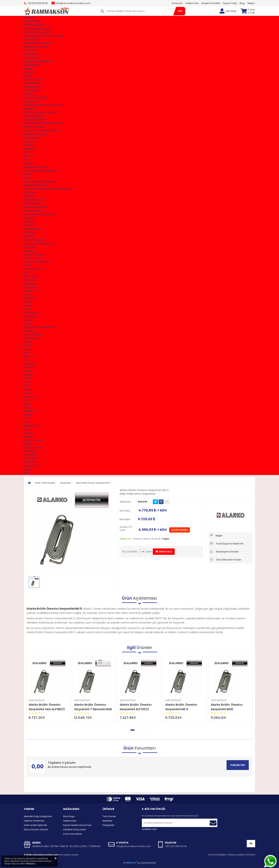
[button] (132, 730)
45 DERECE (30, 222)
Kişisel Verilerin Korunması (77, 825)
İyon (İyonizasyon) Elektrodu (41, 182)
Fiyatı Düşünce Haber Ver (227, 544)
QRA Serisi (30, 247)
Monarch (29, 236)
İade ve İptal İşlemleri (35, 825)
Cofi (26, 152)
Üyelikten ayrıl (149, 829)
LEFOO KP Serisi (33, 203)
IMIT (26, 400)
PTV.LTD (28, 418)
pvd (26, 273)
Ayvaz (27, 349)
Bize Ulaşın (69, 816)
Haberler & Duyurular (74, 829)
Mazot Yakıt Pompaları (37, 32)
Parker (28, 415)
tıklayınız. (31, 864)
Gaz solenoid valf (34, 269)
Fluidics (28, 389)
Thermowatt (31, 455)
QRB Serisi (30, 251)
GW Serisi (29, 196)
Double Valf (31, 291)
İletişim (251, 3)
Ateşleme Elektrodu (35, 167)
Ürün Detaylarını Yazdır (226, 560)
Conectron (30, 316)
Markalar (107, 821)
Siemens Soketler (34, 127)
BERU (27, 353)
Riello (27, 429)
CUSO (27, 309)
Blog (242, 3)
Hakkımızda (192, 3)
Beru (27, 178)
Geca (27, 295)
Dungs (28, 305)
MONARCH (30, 411)
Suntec (28, 302)
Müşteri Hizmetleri (211, 3)
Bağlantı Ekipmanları (36, 185)
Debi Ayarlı (30, 284)
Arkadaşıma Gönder (224, 552)
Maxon (28, 174)
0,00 (251, 13)
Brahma (29, 141)
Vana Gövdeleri (33, 335)
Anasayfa (177, 3)
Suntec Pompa (33, 448)
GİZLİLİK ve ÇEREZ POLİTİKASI (242, 855)
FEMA (27, 386)
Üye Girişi (231, 11)
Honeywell (30, 397)
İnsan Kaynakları (73, 834)
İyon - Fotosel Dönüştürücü (40, 244)
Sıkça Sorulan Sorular (36, 829)
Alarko (28, 342)
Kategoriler (108, 825)
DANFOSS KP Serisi (35, 200)
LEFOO (27, 404)
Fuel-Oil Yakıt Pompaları (38, 29)
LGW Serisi (30, 192)
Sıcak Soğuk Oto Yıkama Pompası (44, 36)
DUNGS (28, 378)
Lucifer (28, 265)
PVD (26, 422)
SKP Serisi (30, 331)
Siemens (29, 320)
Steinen (28, 444)
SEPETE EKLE (164, 552)
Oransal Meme (33, 229)
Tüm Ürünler (109, 816)
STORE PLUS (130, 863)
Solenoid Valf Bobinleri (37, 262)
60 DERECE (30, 233)
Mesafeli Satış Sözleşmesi (38, 816)
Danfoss (29, 145)
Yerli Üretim (31, 459)
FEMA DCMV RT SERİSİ (36, 207)
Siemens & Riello (34, 440)
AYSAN (28, 346)
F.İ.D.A (27, 160)
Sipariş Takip (230, 3)
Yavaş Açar (31, 287)
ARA (180, 11)
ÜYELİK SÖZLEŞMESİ (217, 855)
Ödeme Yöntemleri (34, 821)
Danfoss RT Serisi (34, 211)
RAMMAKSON (32, 426)
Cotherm (29, 367)
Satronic (29, 433)
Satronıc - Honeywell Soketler (41, 131)
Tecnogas (30, 451)
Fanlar (27, 76)
